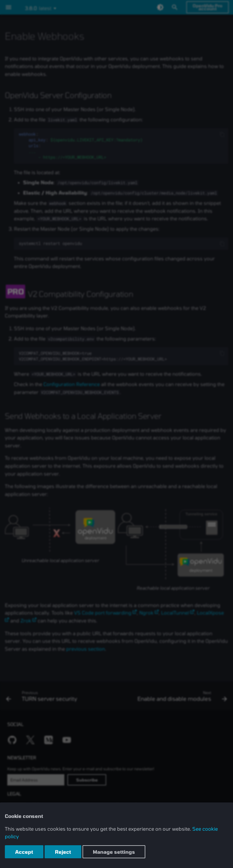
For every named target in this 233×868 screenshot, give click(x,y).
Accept (24, 852)
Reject (63, 852)
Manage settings (114, 852)
